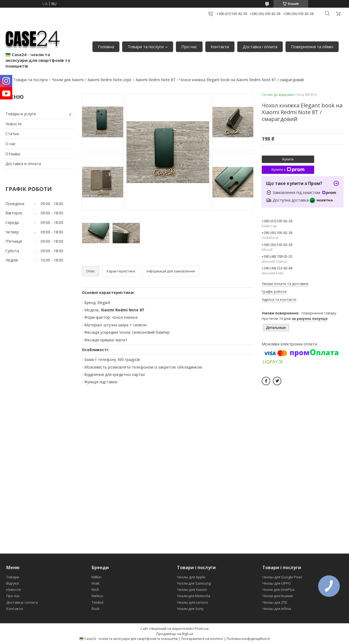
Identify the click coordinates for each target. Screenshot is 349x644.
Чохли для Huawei (278, 596)
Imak (96, 583)
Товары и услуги (21, 114)
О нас (11, 144)
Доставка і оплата (260, 47)
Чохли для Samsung (194, 583)
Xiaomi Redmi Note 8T (156, 80)
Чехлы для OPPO (277, 583)
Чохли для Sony (190, 609)
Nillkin (97, 577)
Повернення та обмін (312, 47)
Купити (288, 159)
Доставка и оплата (23, 164)
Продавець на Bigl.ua (175, 634)
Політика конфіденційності (248, 639)
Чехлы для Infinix (277, 609)
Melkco (97, 596)
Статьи (12, 134)
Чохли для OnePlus (279, 590)
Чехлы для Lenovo (192, 602)
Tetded (97, 602)
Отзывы (13, 154)
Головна (106, 47)
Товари (13, 577)
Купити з (288, 170)
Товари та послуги (146, 47)
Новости (13, 124)
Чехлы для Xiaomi (192, 590)
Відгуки (13, 583)
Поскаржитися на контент (202, 639)
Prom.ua (202, 628)
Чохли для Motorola (194, 596)
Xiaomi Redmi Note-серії (109, 80)
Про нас (189, 47)
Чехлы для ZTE (275, 602)
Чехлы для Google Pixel (282, 577)
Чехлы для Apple (191, 577)
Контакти (220, 47)
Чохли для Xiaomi (68, 80)
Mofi (95, 590)
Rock (96, 609)
